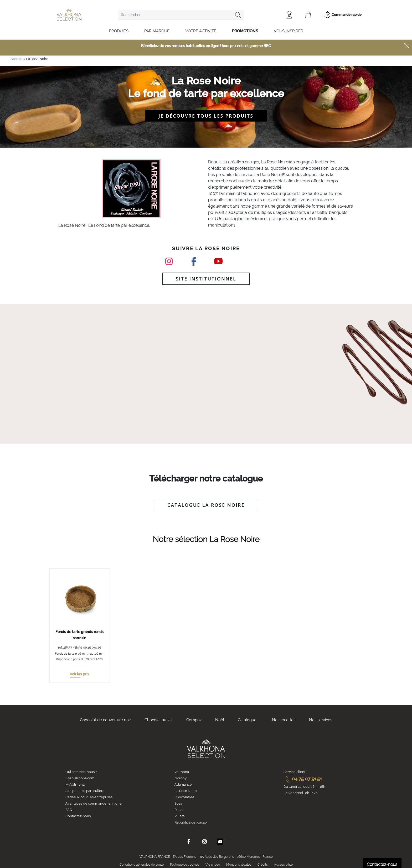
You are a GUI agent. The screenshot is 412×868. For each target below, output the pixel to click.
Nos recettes (284, 720)
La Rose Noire (186, 791)
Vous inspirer (289, 31)
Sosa (178, 803)
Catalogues (248, 720)
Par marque (157, 31)
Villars (179, 816)
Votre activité (201, 31)
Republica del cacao (191, 822)
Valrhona (182, 772)
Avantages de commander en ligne (94, 803)
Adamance (183, 784)
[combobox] (181, 15)
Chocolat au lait (159, 720)
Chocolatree (184, 797)
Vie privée (213, 865)
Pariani (180, 810)
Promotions (245, 31)
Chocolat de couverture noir (105, 720)
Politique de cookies (185, 865)
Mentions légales (239, 865)
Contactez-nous (78, 816)
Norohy (181, 778)
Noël (220, 720)
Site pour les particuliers (85, 791)
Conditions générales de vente (142, 865)
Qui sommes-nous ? (81, 772)
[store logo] (69, 14)
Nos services (321, 720)
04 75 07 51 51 (303, 779)
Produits (119, 31)
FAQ (69, 810)
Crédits (263, 865)
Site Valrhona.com (80, 778)
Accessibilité (283, 865)
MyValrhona (75, 784)
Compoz (194, 720)
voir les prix (79, 674)
